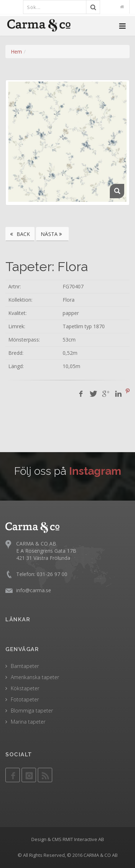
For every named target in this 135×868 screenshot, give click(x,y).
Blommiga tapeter (32, 711)
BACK (20, 234)
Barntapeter (25, 666)
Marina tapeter (28, 722)
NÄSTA (52, 234)
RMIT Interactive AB (83, 839)
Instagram (95, 471)
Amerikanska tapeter (35, 677)
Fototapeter (25, 699)
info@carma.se (34, 590)
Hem (16, 52)
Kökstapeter (25, 688)
